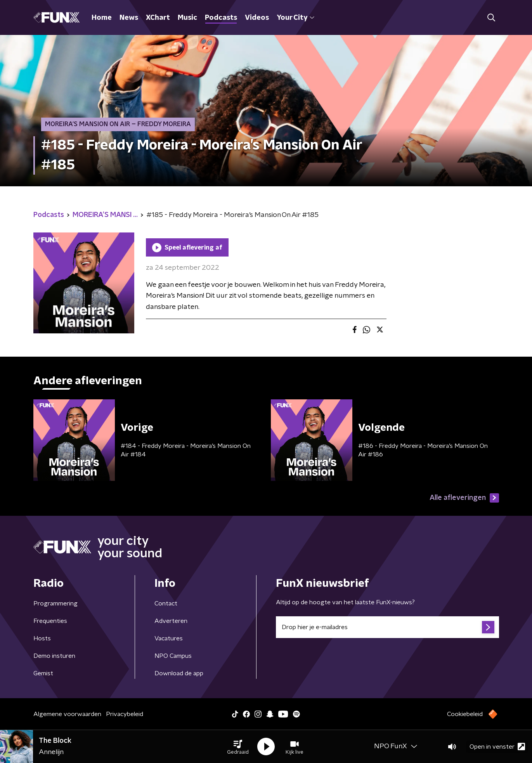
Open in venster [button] (497, 747)
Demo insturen (54, 656)
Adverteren (171, 621)
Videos (257, 18)
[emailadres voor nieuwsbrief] (387, 627)
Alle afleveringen (464, 498)
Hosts (42, 638)
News (129, 18)
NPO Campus (173, 656)
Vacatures (169, 638)
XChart (158, 18)
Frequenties (50, 621)
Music (187, 18)
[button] (238, 747)
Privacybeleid (125, 714)
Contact (166, 603)
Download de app (179, 673)
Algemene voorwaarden (67, 714)
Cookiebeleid (465, 714)
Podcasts (221, 18)
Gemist (43, 673)
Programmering (55, 603)
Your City (295, 18)
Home (102, 18)
